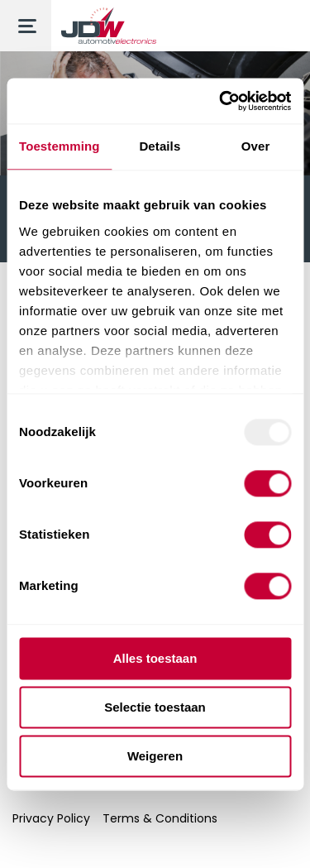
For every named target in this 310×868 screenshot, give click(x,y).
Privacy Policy (51, 818)
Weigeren (155, 756)
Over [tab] (256, 146)
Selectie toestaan (155, 707)
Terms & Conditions (160, 818)
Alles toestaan (155, 658)
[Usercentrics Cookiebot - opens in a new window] (221, 101)
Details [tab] (160, 146)
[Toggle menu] (26, 26)
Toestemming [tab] (60, 146)
